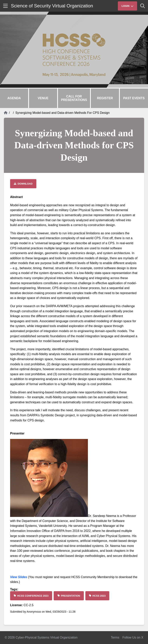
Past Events (134, 98)
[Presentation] (69, 596)
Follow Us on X (133, 637)
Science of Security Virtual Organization (52, 6)
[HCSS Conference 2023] (31, 596)
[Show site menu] (5, 6)
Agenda (14, 98)
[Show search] (143, 6)
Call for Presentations (74, 98)
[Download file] (23, 184)
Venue (43, 98)
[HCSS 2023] (97, 596)
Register (105, 98)
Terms (115, 637)
